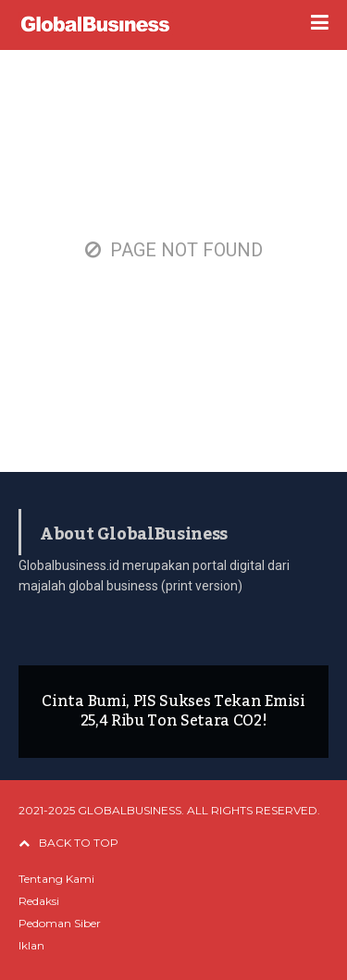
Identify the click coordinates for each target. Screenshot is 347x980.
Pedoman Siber (60, 923)
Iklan (31, 945)
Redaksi (39, 901)
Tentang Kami (56, 879)
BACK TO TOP (68, 843)
